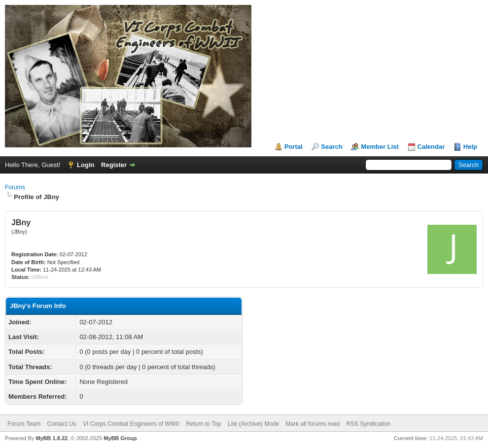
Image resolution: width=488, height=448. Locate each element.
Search (331, 147)
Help (470, 147)
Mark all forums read (313, 424)
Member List (380, 147)
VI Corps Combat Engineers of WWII (131, 424)
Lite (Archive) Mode (253, 424)
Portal (294, 147)
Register (114, 165)
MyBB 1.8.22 (52, 438)
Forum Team (24, 424)
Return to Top (204, 424)
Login (86, 165)
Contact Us (61, 424)
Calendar (431, 147)
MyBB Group (120, 438)
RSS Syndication (368, 424)
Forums (15, 187)
